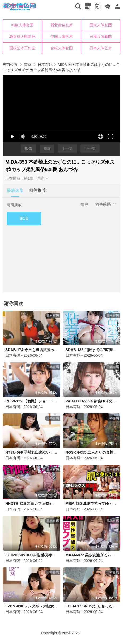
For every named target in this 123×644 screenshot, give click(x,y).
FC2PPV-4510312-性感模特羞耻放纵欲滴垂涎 (43, 555)
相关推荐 (37, 190)
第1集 (24, 218)
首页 (28, 65)
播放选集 (15, 190)
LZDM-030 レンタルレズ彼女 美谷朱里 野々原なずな (49, 606)
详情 (43, 178)
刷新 (47, 149)
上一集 (67, 148)
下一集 (90, 148)
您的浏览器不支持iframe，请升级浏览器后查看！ (61, 37)
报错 (28, 148)
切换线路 (106, 204)
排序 (84, 204)
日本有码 (45, 65)
